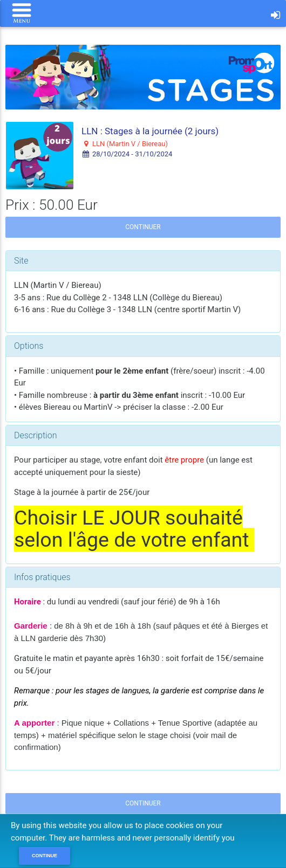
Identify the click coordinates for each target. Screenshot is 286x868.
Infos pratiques (42, 577)
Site (21, 261)
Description (35, 435)
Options (29, 346)
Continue (45, 856)
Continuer (143, 227)
